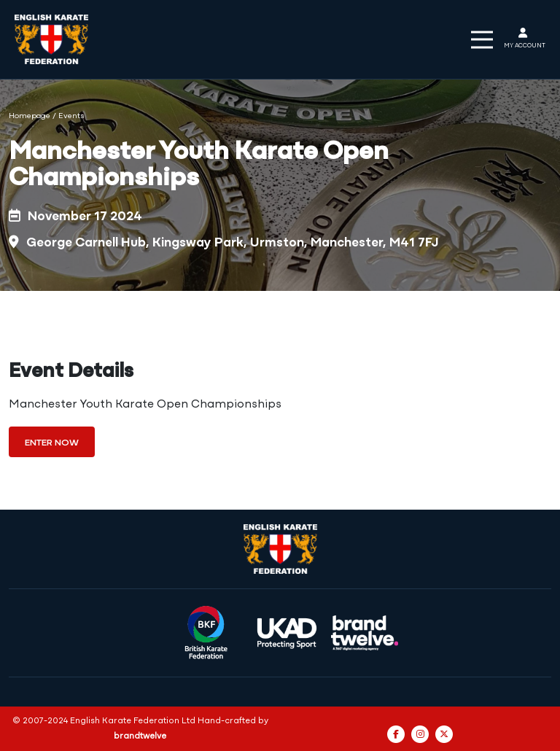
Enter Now (52, 443)
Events (71, 116)
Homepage (30, 116)
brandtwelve (140, 736)
